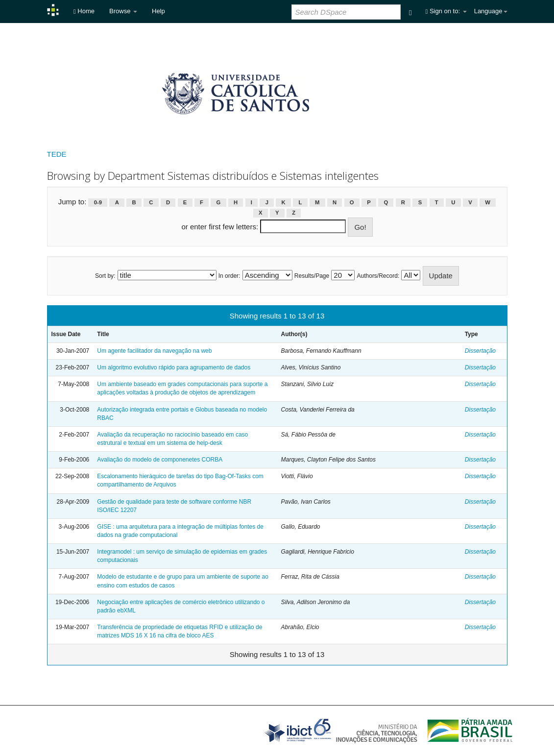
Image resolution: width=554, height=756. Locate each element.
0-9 (98, 202)
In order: (229, 276)
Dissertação (480, 351)
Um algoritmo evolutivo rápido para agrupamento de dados (174, 367)
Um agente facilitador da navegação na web (154, 351)
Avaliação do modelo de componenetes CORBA (160, 460)
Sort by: (105, 276)
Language (491, 11)
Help (158, 11)
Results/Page (312, 276)
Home (84, 11)
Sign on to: (446, 11)
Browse (123, 11)
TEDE (57, 154)
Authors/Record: (378, 276)
